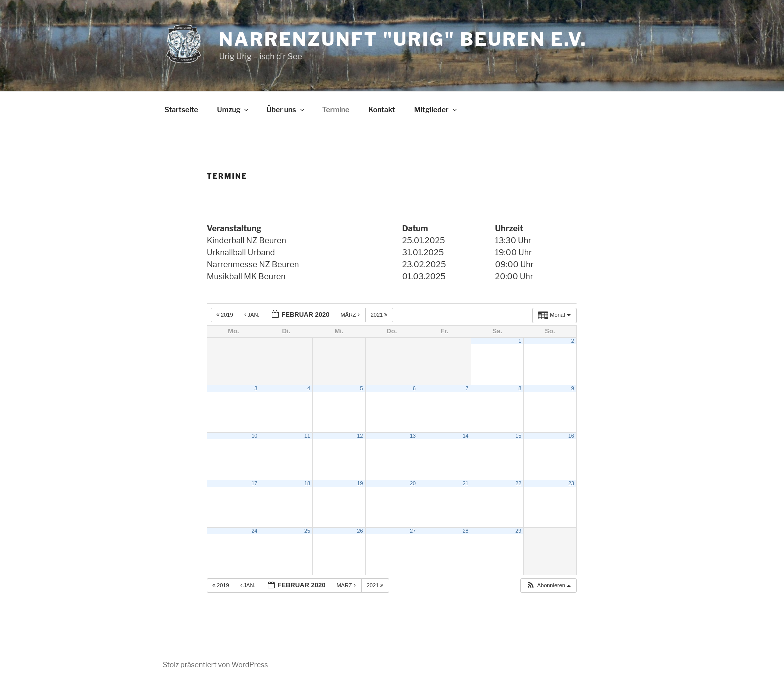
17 (254, 483)
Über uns (286, 110)
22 (518, 483)
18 (307, 483)
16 (571, 436)
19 (360, 483)
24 (254, 531)
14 (466, 436)
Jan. (253, 315)
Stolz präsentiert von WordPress (215, 665)
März (351, 315)
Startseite (182, 110)
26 (360, 531)
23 (571, 483)
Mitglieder (436, 110)
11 (307, 436)
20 (413, 483)
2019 (226, 315)
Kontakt (382, 110)
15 (518, 436)
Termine (336, 110)
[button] (548, 586)
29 (518, 531)
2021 (380, 315)
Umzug (234, 110)
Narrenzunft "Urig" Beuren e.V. (403, 39)
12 (360, 436)
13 (413, 436)
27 (413, 531)
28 (466, 531)
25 (307, 531)
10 (254, 436)
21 (466, 483)
